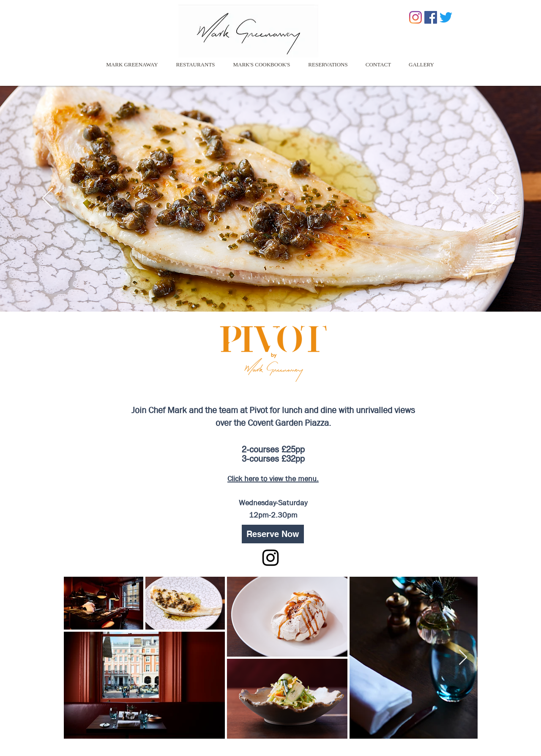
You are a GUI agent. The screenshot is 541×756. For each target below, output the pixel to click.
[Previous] (48, 199)
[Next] (493, 199)
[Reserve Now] (273, 534)
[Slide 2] (270, 290)
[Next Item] (463, 658)
